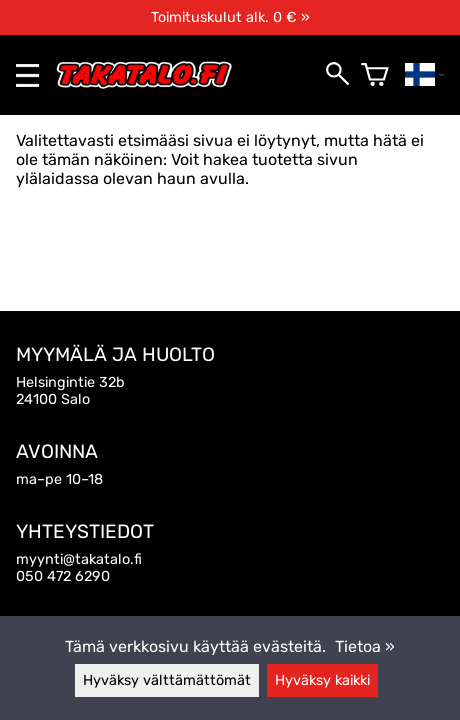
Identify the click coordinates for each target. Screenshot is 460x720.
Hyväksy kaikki (322, 680)
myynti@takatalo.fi (79, 559)
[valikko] (27, 75)
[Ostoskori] (375, 75)
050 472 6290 (63, 576)
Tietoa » (365, 646)
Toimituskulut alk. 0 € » (230, 17)
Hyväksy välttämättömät (167, 680)
